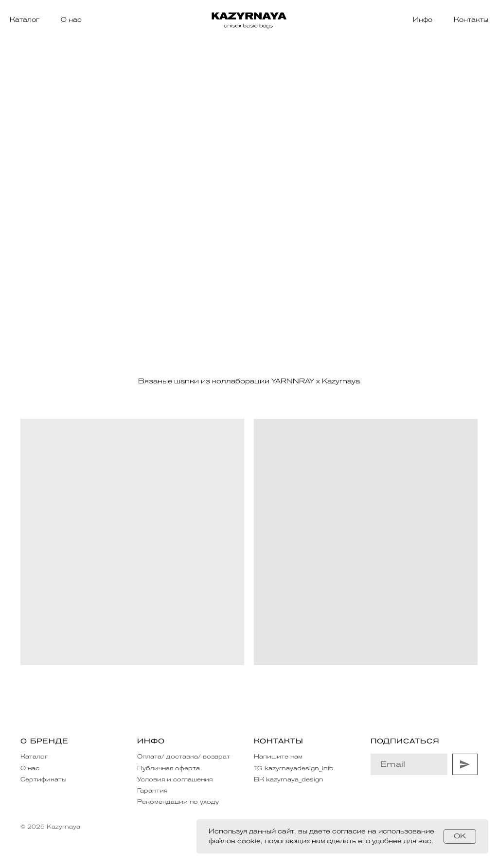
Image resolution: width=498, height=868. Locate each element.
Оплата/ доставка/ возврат (184, 757)
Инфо (423, 20)
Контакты (471, 20)
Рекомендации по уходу (178, 802)
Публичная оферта (169, 768)
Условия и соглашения (175, 779)
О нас (71, 20)
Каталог (25, 20)
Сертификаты (43, 779)
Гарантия (152, 791)
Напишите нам (278, 757)
